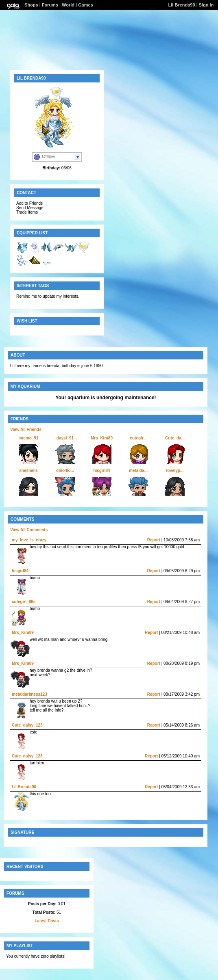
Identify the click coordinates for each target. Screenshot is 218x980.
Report (154, 540)
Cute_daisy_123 (27, 725)
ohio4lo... (65, 471)
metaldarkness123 (29, 694)
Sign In (206, 5)
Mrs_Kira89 (102, 438)
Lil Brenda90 (182, 5)
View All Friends (26, 429)
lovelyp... (175, 471)
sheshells (28, 471)
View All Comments (29, 530)
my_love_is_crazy (29, 540)
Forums (50, 5)
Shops (31, 5)
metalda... (138, 471)
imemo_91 (29, 438)
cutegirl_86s (24, 602)
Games (86, 5)
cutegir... (138, 438)
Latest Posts (47, 921)
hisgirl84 (101, 471)
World (68, 5)
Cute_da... (175, 438)
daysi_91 (65, 438)
